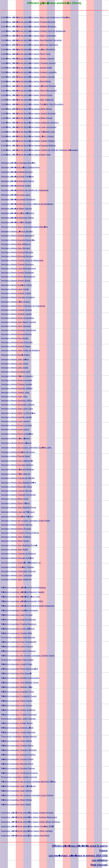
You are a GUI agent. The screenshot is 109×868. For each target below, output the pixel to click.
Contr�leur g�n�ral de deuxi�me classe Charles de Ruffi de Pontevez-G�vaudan (39, 150)
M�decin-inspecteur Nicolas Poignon (18, 768)
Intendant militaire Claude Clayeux (16, 310)
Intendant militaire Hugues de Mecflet (18, 478)
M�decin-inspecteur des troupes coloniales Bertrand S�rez (28, 782)
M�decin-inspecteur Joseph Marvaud (18, 732)
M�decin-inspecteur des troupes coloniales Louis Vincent (27, 795)
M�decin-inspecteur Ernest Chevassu (18, 651)
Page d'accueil (99, 865)
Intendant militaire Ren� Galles (15, 355)
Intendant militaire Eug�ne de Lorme (18, 452)
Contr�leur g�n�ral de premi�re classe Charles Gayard (27, 58)
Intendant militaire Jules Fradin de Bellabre (20, 350)
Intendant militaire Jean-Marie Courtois (18, 322)
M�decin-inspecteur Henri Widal (16, 804)
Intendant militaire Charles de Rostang (18, 554)
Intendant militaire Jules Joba (14, 396)
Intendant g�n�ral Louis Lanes (15, 195)
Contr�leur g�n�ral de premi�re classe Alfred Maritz (26, 81)
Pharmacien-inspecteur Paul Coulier (17, 660)
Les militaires (100, 860)
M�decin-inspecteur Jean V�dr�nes (18, 786)
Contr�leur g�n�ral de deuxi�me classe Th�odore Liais (28, 132)
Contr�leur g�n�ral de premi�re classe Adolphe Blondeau (29, 26)
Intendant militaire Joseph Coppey (16, 314)
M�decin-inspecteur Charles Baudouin (19, 624)
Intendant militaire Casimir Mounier (17, 491)
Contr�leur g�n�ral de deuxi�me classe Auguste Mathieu (28, 145)
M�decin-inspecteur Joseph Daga (16, 664)
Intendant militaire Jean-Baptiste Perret (19, 507)
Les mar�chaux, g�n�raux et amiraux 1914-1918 (78, 856)
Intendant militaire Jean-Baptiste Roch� (19, 545)
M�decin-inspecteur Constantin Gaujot (19, 696)
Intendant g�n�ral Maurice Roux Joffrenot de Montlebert (27, 204)
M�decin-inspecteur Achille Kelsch (17, 723)
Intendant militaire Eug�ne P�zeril (17, 516)
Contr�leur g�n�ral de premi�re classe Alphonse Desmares (29, 45)
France (103, 851)
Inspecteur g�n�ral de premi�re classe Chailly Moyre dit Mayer (30, 822)
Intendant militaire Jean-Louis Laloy (17, 409)
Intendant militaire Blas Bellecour (16, 244)
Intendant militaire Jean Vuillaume (16, 579)
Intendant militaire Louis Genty (15, 364)
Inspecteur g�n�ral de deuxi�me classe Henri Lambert (27, 831)
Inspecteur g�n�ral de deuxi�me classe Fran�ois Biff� (27, 826)
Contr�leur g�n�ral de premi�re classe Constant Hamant (28, 63)
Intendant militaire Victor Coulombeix (17, 318)
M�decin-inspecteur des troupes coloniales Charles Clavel (28, 656)
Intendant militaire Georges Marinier (17, 465)
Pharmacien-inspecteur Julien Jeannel (18, 719)
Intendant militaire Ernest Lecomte (16, 425)
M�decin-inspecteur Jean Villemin (17, 791)
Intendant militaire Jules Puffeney (16, 537)
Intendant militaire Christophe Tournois (18, 571)
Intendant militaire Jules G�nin (15, 359)
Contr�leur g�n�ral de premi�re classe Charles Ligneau (28, 77)
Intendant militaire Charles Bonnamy (17, 264)
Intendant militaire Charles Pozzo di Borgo (20, 533)
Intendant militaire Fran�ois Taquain (17, 567)
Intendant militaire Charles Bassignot (18, 236)
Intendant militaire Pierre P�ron (15, 503)
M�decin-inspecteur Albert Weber (16, 800)
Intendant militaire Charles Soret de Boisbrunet (22, 260)
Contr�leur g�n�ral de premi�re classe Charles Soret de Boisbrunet (33, 31)
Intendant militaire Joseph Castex (16, 293)
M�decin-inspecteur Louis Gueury (16, 705)
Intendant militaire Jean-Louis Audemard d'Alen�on (24, 227)
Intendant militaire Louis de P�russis (18, 512)
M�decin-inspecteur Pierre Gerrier (17, 701)
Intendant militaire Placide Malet (15, 456)
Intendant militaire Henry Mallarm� (17, 461)
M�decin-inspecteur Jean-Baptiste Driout (20, 682)
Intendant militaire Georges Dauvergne (18, 330)
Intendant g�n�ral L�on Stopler (16, 222)
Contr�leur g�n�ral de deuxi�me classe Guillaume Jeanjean (30, 123)
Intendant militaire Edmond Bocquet (17, 256)
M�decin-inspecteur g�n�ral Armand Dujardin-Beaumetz (28, 606)
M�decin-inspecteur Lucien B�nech (18, 629)
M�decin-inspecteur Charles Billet (16, 633)
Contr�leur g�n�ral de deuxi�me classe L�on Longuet (27, 136)
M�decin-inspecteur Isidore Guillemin (18, 710)
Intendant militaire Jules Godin (15, 368)
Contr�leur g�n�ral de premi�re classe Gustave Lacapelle (29, 72)
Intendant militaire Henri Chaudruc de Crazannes (23, 306)
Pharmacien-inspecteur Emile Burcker (18, 637)
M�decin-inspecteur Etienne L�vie (17, 728)
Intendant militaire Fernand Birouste (17, 252)
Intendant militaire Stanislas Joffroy (17, 400)
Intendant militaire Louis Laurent (15, 421)
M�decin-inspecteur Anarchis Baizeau (18, 619)
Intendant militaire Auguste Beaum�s (18, 240)
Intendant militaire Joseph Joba (15, 392)
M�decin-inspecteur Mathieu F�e (17, 687)
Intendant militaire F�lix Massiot (16, 474)
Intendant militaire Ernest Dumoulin (17, 342)
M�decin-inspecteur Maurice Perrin (17, 764)
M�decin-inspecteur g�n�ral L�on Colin (20, 597)
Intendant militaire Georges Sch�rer (17, 558)
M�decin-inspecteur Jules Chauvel (17, 646)
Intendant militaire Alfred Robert (15, 541)
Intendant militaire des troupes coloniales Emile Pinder (25, 521)
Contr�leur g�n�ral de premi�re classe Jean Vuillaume (27, 100)
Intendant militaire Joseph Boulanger (17, 272)
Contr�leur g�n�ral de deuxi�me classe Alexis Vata (26, 155)
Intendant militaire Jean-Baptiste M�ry (18, 483)
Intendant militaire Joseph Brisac (16, 281)
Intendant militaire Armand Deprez (16, 334)
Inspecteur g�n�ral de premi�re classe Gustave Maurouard (29, 817)
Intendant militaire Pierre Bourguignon (18, 277)
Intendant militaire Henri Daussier (16, 326)
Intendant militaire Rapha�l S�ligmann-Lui (21, 563)
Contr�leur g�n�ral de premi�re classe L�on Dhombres (28, 49)
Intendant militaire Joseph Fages (16, 346)
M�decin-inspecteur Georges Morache (19, 750)
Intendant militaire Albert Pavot (15, 499)
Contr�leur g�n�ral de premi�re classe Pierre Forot (26, 54)
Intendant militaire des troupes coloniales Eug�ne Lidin (26, 448)
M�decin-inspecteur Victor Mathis (16, 741)
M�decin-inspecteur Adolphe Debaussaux (20, 678)
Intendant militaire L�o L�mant (15, 438)
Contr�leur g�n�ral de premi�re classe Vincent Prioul (27, 95)
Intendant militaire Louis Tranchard (16, 575)
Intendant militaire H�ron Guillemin (17, 376)
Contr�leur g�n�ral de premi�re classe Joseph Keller (26, 68)
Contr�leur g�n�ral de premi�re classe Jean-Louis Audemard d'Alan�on (35, 17)
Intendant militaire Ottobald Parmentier (18, 495)
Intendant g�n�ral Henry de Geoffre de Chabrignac (25, 190)
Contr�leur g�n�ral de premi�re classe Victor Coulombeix (29, 36)
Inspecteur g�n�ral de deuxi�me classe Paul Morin (25, 835)
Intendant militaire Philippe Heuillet (16, 384)
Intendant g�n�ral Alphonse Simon (17, 218)
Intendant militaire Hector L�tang (16, 443)
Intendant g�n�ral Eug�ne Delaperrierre (20, 167)
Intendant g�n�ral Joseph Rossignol (18, 199)
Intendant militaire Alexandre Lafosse (18, 405)
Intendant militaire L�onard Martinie (17, 469)
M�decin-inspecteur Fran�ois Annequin (19, 610)
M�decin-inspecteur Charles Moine (17, 745)
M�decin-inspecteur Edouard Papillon (18, 755)
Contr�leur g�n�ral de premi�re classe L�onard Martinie (28, 86)
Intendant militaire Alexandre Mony (16, 487)
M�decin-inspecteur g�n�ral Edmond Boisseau (23, 587)
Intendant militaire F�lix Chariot (15, 302)
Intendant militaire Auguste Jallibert (17, 388)
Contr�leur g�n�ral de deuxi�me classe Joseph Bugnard (28, 113)
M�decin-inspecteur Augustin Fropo (17, 692)
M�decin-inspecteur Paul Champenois (19, 642)
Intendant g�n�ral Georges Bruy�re (18, 163)
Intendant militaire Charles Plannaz (17, 525)
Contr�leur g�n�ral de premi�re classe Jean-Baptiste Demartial (31, 40)
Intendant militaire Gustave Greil (15, 372)
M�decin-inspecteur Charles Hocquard (19, 715)
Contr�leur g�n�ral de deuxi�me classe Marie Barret (26, 109)
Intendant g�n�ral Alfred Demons (17, 172)
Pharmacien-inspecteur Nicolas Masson (19, 736)
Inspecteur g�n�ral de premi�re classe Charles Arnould (27, 813)
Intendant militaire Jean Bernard (15, 248)
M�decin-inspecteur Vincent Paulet (17, 759)
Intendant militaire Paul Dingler (15, 338)
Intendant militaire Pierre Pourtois (16, 529)
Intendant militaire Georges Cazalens (18, 297)
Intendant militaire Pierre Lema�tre (17, 434)
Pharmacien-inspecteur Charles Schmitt (19, 777)
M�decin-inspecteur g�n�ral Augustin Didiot (22, 601)
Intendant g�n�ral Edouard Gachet (17, 181)
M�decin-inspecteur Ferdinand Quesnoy (19, 773)
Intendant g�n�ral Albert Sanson (16, 209)
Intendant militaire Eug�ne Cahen (16, 285)
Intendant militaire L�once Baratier (17, 231)
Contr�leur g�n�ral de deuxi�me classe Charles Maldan (28, 141)
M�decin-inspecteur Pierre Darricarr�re (19, 669)
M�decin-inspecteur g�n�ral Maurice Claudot (23, 592)
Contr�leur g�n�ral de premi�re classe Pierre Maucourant (29, 91)
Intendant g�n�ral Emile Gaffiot (16, 186)
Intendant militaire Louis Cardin (15, 289)
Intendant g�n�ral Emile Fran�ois (17, 176)
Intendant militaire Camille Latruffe (16, 417)
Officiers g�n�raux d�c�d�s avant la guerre (80, 846)
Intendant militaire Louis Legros (15, 429)
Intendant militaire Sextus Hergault (16, 380)
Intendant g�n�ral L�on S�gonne (18, 213)
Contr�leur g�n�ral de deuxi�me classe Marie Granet (27, 118)
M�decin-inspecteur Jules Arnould (17, 615)
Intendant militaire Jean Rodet (14, 549)
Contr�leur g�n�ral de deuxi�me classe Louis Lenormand (29, 127)
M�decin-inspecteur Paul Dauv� (16, 673)
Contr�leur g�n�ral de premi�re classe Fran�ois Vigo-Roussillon (32, 104)
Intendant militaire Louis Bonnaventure (18, 268)
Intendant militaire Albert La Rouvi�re (18, 413)
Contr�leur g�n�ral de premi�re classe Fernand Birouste (28, 22)
